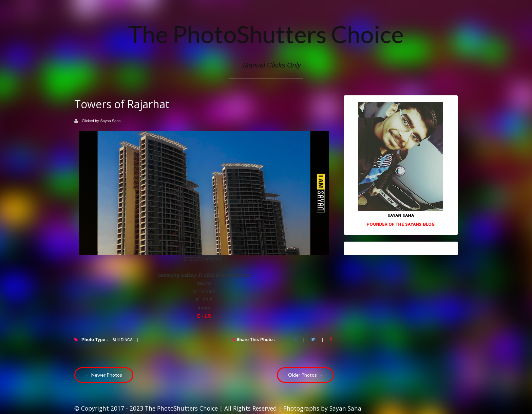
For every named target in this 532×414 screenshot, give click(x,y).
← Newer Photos (104, 375)
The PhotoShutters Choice (266, 34)
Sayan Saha (111, 121)
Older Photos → (305, 375)
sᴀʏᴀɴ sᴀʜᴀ (401, 215)
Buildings (122, 340)
